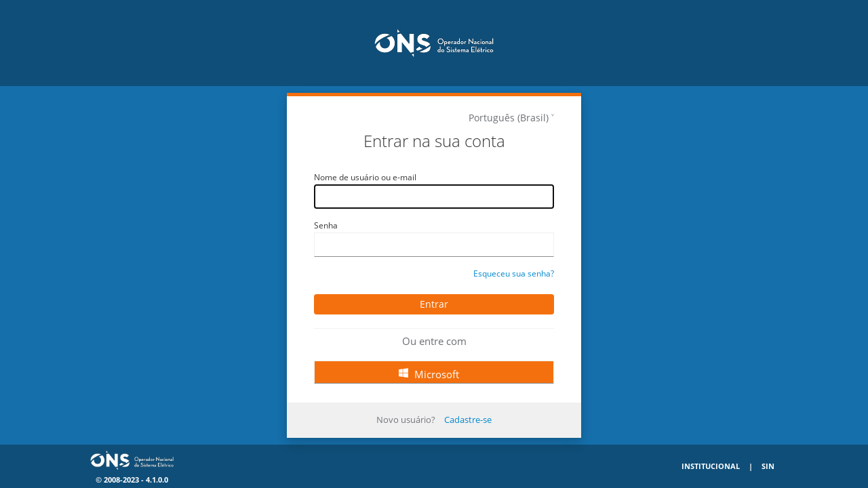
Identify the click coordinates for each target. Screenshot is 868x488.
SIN (768, 466)
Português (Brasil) (509, 118)
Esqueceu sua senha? (514, 273)
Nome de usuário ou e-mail (365, 177)
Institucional (711, 466)
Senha (326, 225)
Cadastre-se (468, 420)
